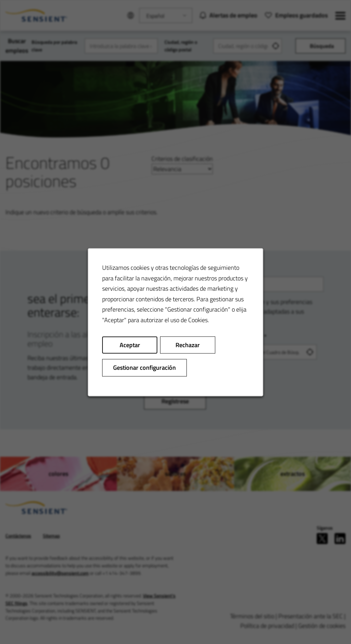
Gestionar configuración (144, 367)
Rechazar (188, 345)
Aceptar (130, 345)
